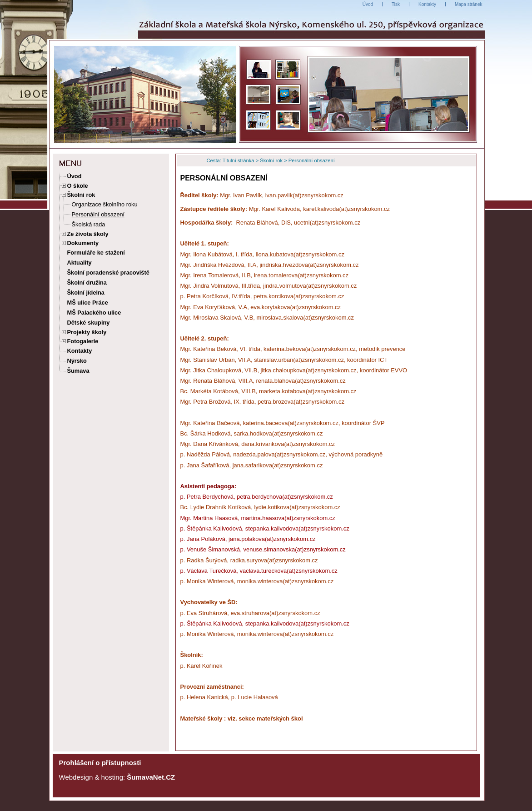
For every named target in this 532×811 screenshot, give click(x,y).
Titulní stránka (239, 160)
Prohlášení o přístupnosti (100, 763)
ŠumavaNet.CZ (151, 777)
